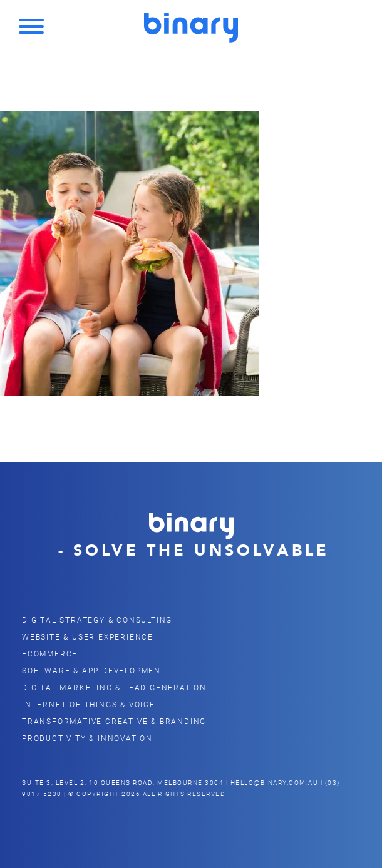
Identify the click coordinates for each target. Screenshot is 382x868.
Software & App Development (94, 670)
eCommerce (50, 653)
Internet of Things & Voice (89, 704)
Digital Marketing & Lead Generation (114, 687)
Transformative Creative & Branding (114, 721)
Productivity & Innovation (87, 738)
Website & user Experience (88, 636)
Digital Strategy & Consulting (97, 620)
